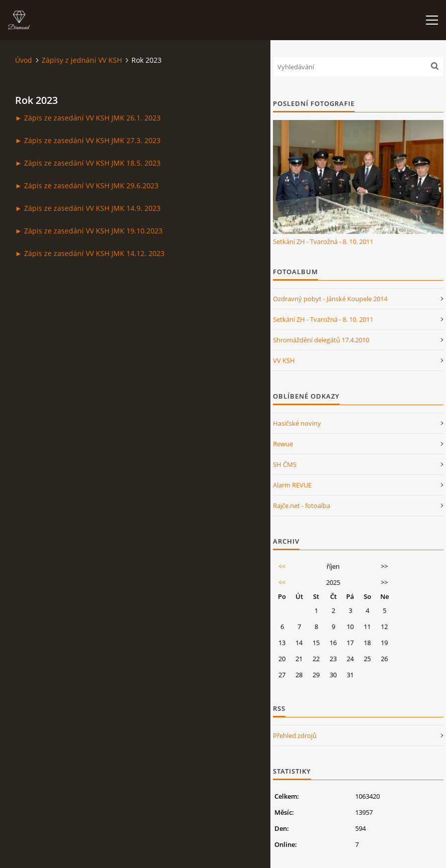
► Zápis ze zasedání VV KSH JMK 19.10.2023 (89, 231)
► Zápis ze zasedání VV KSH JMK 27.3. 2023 (88, 140)
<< (282, 566)
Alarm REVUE (292, 485)
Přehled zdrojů (295, 735)
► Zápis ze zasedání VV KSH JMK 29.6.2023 (87, 185)
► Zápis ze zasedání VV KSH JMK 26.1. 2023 (88, 118)
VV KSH (284, 360)
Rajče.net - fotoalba (302, 506)
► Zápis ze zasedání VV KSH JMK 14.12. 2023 (90, 253)
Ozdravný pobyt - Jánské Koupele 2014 (330, 299)
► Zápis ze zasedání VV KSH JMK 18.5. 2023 (88, 163)
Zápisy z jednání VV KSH (82, 60)
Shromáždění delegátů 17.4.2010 (321, 340)
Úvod (24, 60)
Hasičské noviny (297, 423)
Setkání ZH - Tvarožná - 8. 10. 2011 (323, 241)
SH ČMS (285, 464)
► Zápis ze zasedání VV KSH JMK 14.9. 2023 (88, 208)
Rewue (283, 444)
